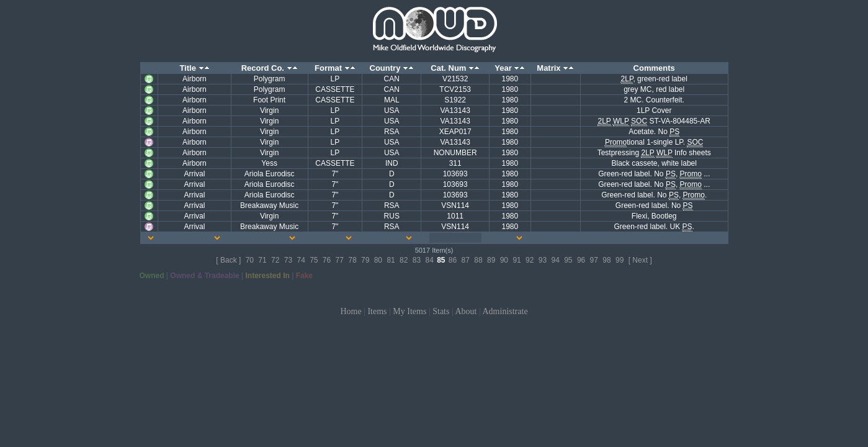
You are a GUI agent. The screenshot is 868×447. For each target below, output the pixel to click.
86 (453, 260)
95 (568, 260)
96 (581, 260)
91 (517, 260)
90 (504, 260)
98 (606, 260)
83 (417, 260)
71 (262, 260)
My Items (409, 311)
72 (275, 260)
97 (594, 260)
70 (250, 260)
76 (327, 260)
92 (530, 260)
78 (352, 260)
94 (555, 260)
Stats (441, 311)
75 (314, 260)
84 (429, 260)
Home (351, 311)
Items (377, 311)
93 (543, 260)
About (466, 311)
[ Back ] (228, 260)
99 (620, 260)
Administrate (505, 311)
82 (404, 260)
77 (340, 260)
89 (491, 260)
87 (466, 260)
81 (391, 260)
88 (478, 260)
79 (365, 260)
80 (378, 260)
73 (288, 260)
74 (301, 260)
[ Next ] (640, 260)
